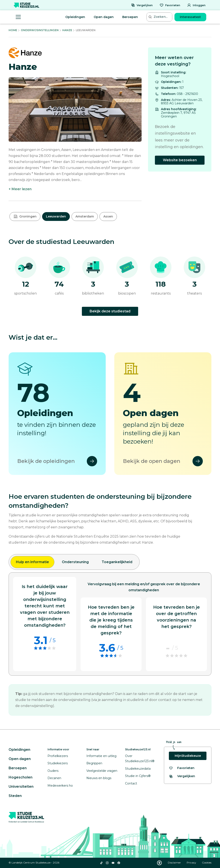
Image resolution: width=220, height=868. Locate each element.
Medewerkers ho (60, 786)
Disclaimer (175, 863)
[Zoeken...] (160, 17)
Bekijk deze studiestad (110, 311)
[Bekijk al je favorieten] (182, 768)
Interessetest (190, 17)
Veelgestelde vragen (102, 771)
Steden (15, 796)
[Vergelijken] (142, 5)
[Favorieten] (170, 5)
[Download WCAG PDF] (159, 863)
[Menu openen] (18, 17)
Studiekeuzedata (138, 769)
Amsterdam (85, 216)
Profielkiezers (58, 756)
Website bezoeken (180, 160)
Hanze (67, 30)
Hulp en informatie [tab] (32, 562)
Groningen (25, 216)
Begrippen (94, 763)
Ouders (53, 771)
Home (13, 30)
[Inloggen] (196, 5)
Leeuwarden (56, 216)
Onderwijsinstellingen (40, 30)
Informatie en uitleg (101, 756)
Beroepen (130, 17)
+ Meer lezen (20, 189)
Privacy (192, 863)
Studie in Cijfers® (138, 776)
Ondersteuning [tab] (75, 562)
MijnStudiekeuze (188, 756)
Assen (108, 216)
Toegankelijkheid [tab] (117, 562)
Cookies (207, 863)
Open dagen (104, 17)
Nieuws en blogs (99, 778)
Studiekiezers (58, 763)
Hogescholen (21, 777)
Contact (131, 783)
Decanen (54, 778)
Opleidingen (75, 17)
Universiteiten (21, 787)
